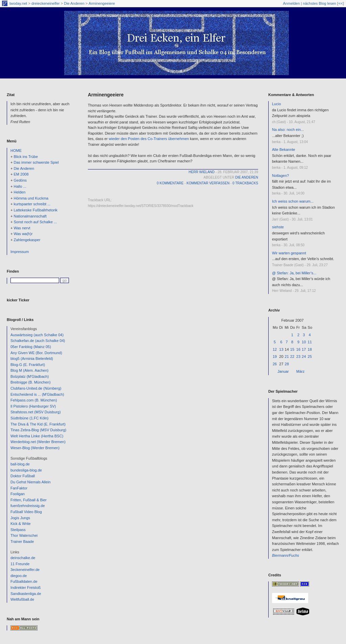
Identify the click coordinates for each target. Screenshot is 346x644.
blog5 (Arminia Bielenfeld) (32, 359)
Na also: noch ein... (288, 130)
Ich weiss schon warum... (293, 201)
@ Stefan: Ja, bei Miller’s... (294, 273)
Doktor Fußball (23, 476)
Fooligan (18, 494)
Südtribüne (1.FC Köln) (30, 418)
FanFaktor (19, 488)
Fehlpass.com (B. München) (34, 400)
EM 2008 (21, 174)
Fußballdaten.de (24, 581)
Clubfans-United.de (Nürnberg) (36, 388)
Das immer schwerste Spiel (36, 162)
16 (298, 349)
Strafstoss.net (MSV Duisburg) (36, 412)
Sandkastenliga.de (26, 594)
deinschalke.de (23, 558)
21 (287, 356)
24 (304, 356)
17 (304, 349)
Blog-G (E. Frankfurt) (28, 365)
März (300, 371)
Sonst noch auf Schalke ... (35, 222)
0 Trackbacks (245, 183)
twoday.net (18, 3)
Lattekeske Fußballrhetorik (35, 210)
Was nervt (22, 228)
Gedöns (20, 180)
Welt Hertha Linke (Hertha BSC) (37, 436)
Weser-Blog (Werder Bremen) (35, 448)
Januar (283, 371)
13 (281, 349)
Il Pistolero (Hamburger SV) (33, 406)
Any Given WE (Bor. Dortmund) (36, 353)
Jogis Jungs (20, 518)
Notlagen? (280, 176)
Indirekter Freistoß (26, 588)
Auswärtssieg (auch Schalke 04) (37, 335)
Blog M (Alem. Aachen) (30, 370)
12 (275, 349)
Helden (19, 192)
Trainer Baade (22, 542)
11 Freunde (20, 564)
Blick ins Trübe (26, 157)
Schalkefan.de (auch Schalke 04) (38, 341)
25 (310, 356)
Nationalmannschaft (30, 216)
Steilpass (18, 530)
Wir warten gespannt (289, 253)
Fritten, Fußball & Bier (29, 500)
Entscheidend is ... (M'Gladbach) (37, 394)
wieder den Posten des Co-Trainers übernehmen (149, 139)
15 (292, 349)
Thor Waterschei (24, 535)
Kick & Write (21, 524)
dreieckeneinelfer (46, 3)
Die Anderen (74, 3)
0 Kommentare (170, 183)
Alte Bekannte (284, 149)
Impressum (20, 252)
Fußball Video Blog (26, 512)
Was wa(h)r (23, 234)
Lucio (276, 104)
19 (275, 356)
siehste (278, 227)
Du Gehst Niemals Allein (31, 482)
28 (287, 364)
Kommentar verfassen (208, 183)
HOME (16, 151)
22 (292, 356)
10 (304, 342)
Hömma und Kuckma (31, 198)
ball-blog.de (20, 464)
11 (310, 342)
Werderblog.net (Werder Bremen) (38, 442)
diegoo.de (19, 576)
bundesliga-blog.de (26, 470)
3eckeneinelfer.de (25, 570)
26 (275, 364)
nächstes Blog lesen (319, 3)
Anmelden (292, 3)
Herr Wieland (202, 172)
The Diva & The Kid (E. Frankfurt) (38, 424)
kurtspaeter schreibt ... (32, 204)
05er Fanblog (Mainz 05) (31, 347)
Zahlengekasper (27, 240)
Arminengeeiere (102, 3)
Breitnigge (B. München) (31, 382)
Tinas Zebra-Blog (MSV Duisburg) (38, 430)
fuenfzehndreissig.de (28, 506)
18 (310, 349)
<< (340, 3)
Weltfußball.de (22, 599)
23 (298, 356)
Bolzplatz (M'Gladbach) (30, 376)
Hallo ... (20, 186)
